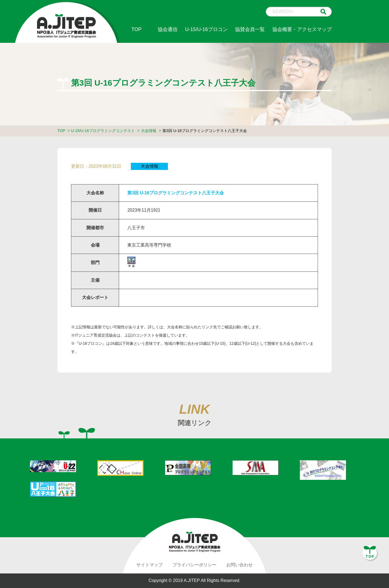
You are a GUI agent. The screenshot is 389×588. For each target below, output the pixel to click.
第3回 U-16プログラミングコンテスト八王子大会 (176, 193)
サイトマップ (150, 565)
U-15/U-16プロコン (206, 29)
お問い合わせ (239, 565)
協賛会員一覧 (250, 29)
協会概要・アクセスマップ (302, 29)
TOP (136, 29)
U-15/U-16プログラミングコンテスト (103, 131)
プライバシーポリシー (194, 565)
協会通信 (168, 29)
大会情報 (149, 131)
